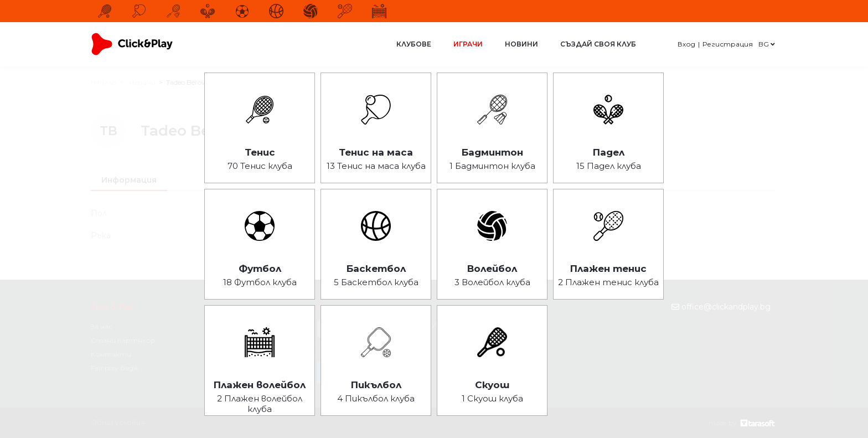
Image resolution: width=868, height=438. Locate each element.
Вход (686, 44)
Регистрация (728, 44)
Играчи (468, 44)
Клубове (414, 44)
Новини (521, 44)
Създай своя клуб (598, 44)
